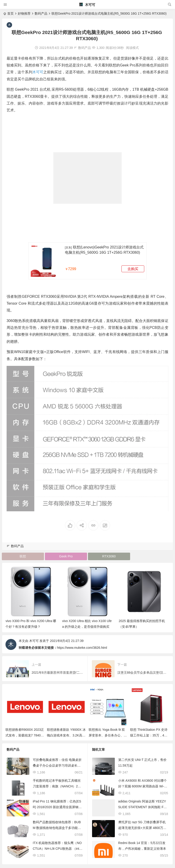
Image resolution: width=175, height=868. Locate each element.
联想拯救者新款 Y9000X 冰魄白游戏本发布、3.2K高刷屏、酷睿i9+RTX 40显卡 (66, 735)
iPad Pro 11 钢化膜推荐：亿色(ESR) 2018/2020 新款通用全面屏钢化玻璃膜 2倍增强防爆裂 (57, 807)
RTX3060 (109, 556)
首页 (10, 13)
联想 (23, 556)
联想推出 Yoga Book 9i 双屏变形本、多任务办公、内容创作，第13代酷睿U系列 (108, 735)
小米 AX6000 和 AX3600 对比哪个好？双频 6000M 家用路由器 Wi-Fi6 (143, 786)
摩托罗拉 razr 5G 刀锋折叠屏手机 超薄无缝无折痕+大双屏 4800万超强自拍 (142, 828)
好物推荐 (24, 13)
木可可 (87, 5)
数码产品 (41, 13)
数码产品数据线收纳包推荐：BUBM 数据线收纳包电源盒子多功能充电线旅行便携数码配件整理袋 (57, 828)
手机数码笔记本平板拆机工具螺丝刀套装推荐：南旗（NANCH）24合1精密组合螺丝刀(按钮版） (57, 786)
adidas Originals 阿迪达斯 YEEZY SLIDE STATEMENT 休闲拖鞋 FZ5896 (143, 807)
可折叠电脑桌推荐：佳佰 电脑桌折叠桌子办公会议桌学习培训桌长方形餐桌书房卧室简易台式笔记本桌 (57, 765)
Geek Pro (66, 556)
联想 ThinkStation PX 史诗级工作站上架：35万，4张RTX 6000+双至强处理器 (149, 735)
